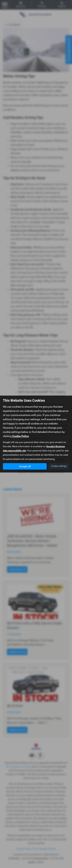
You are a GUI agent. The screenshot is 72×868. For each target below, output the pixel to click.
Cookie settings (59, 466)
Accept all (25, 466)
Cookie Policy (21, 436)
